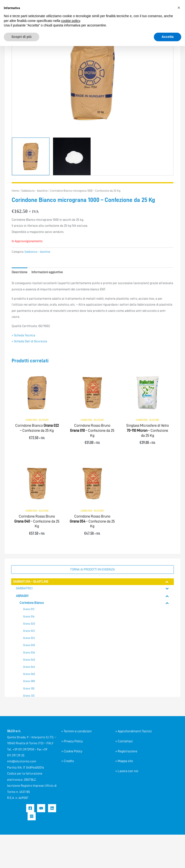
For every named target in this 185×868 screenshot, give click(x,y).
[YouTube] (41, 808)
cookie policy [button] (71, 21)
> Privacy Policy (72, 741)
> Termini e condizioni (76, 731)
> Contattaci (124, 741)
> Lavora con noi (127, 771)
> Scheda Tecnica (23, 335)
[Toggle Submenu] (167, 582)
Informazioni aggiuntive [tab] (47, 272)
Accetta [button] (168, 37)
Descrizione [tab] (19, 272)
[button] (179, 8)
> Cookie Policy (72, 751)
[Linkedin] (52, 808)
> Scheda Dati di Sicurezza (29, 341)
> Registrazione (126, 751)
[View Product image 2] (72, 156)
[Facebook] (30, 808)
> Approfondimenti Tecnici (134, 731)
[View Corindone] (31, 156)
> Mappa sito (124, 761)
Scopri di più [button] (22, 37)
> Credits (68, 761)
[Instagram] (32, 816)
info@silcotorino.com (22, 761)
